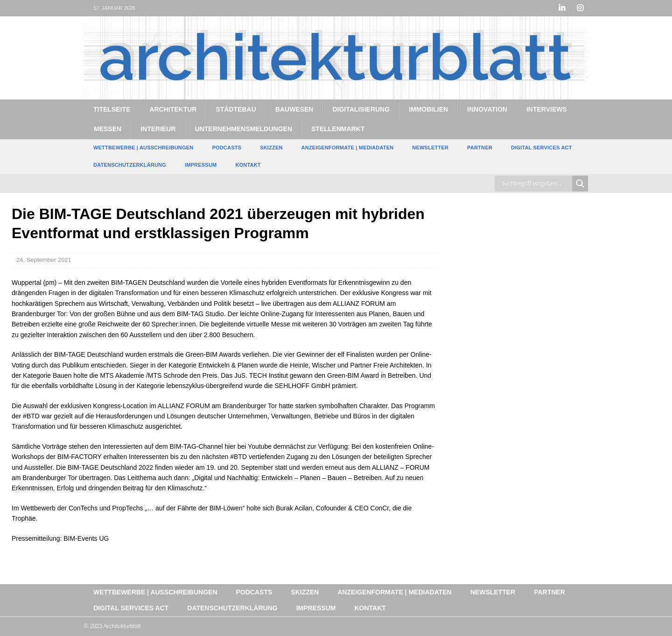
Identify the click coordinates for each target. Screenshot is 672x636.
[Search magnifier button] (580, 184)
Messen (108, 129)
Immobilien (428, 109)
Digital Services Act (542, 148)
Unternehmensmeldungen (244, 129)
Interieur (158, 129)
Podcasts (227, 148)
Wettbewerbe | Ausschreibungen (143, 148)
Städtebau (236, 109)
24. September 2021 (44, 260)
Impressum (201, 165)
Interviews (547, 109)
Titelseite (112, 109)
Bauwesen (294, 109)
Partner (480, 148)
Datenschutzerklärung (130, 165)
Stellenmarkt (338, 129)
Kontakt (248, 165)
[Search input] (536, 184)
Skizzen (271, 148)
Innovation (487, 109)
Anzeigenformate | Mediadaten (348, 148)
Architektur (173, 109)
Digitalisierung (361, 109)
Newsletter (430, 148)
